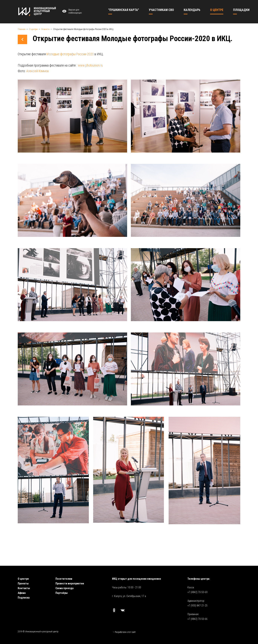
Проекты (23, 583)
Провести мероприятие (70, 583)
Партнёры (62, 593)
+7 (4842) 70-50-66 (197, 619)
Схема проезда (64, 588)
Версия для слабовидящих (71, 11)
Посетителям (64, 579)
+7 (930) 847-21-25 (197, 606)
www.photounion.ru (90, 65)
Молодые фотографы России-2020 (70, 54)
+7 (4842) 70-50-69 (197, 592)
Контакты (24, 588)
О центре (23, 579)
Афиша (22, 593)
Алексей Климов (37, 71)
